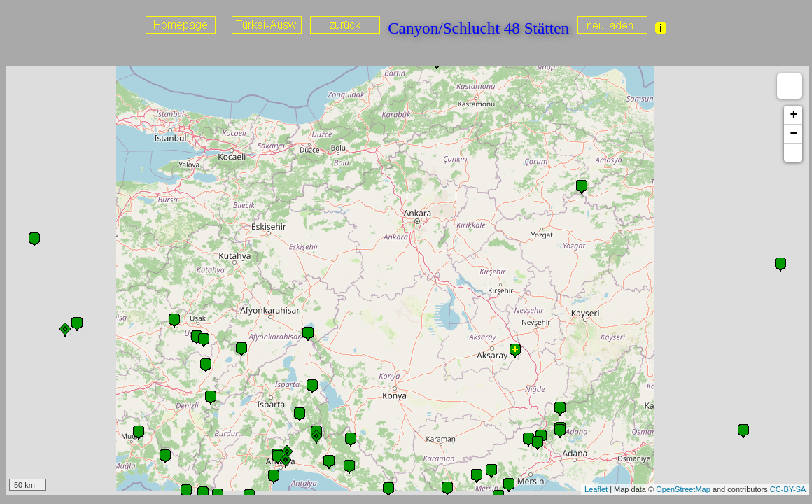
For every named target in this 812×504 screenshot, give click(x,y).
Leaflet (596, 489)
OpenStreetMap (683, 489)
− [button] (793, 134)
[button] (793, 153)
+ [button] (793, 115)
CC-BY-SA (788, 489)
